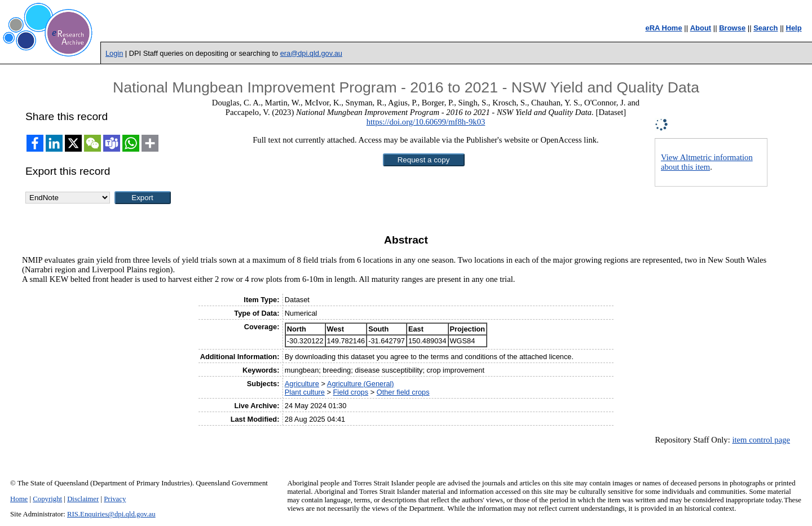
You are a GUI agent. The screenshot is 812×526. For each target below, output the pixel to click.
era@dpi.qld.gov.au (311, 53)
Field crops (351, 392)
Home (19, 499)
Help (794, 28)
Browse (732, 28)
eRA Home (663, 28)
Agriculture (302, 384)
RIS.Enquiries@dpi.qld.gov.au (111, 514)
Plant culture (305, 392)
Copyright (47, 499)
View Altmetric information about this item (707, 162)
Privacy (115, 499)
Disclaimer (83, 499)
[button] (424, 160)
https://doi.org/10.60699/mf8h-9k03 (426, 122)
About (701, 28)
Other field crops (403, 392)
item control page (761, 440)
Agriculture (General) (361, 384)
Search (765, 28)
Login (114, 53)
